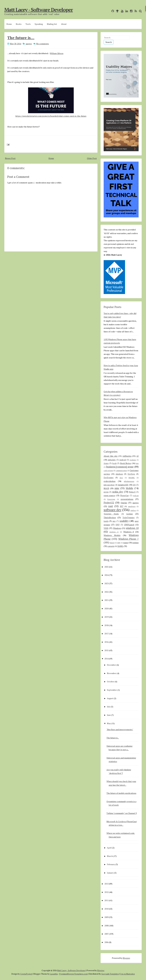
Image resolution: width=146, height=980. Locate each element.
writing (135, 543)
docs (121, 478)
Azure (106, 463)
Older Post (92, 158)
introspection (109, 485)
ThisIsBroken (110, 517)
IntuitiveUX (123, 485)
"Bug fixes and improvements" (120, 729)
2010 (107, 909)
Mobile (129, 488)
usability (124, 521)
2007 (107, 934)
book (114, 463)
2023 (107, 583)
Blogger (126, 958)
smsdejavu (132, 506)
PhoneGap (124, 496)
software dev (112, 510)
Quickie (124, 503)
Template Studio (111, 514)
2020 (107, 608)
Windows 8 (129, 532)
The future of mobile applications (121, 793)
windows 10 (132, 528)
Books (19, 24)
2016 (107, 642)
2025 (107, 567)
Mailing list (52, 24)
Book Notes (126, 463)
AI (138, 456)
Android (123, 460)
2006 (107, 942)
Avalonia (133, 460)
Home (9, 24)
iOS (134, 485)
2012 (107, 892)
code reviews (108, 470)
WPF (119, 543)
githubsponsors (129, 481)
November (112, 673)
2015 (107, 650)
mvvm (106, 492)
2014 (107, 659)
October (111, 682)
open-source (109, 495)
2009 (107, 917)
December (111, 665)
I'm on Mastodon (127, 974)
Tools (28, 24)
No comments (43, 44)
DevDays (131, 474)
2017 (107, 634)
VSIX (106, 528)
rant (111, 506)
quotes (29, 44)
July (109, 707)
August (110, 698)
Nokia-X (132, 492)
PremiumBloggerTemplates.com (73, 974)
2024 (107, 575)
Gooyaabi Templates (110, 974)
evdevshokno (110, 481)
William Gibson (57, 53)
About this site (111, 456)
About (64, 24)
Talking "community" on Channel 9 (122, 813)
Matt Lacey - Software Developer (39, 10)
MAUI (106, 488)
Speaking (39, 24)
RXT (122, 506)
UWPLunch (129, 525)
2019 (107, 617)
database (119, 474)
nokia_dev (118, 492)
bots (137, 463)
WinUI (112, 543)
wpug (126, 543)
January (110, 873)
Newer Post (10, 158)
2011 (107, 900)
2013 (107, 884)
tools (106, 521)
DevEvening (109, 478)
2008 (107, 926)
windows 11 (114, 532)
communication (121, 470)
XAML (120, 546)
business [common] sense (120, 467)
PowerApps (111, 499)
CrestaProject (26, 974)
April (109, 848)
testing (130, 514)
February (111, 864)
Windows (117, 528)
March (110, 856)
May (109, 723)
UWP (118, 525)
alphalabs (112, 460)
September (112, 690)
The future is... (21, 38)
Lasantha (54, 974)
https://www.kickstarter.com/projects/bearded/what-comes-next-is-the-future (51, 116)
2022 (107, 592)
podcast (136, 496)
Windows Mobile (112, 535)
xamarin (111, 546)
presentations (127, 499)
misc (117, 488)
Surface (133, 510)
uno (114, 521)
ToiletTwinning (129, 518)
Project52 (109, 503)
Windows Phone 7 (128, 539)
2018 (107, 625)
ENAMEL (132, 478)
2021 (107, 600)
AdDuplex (127, 456)
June (109, 715)
